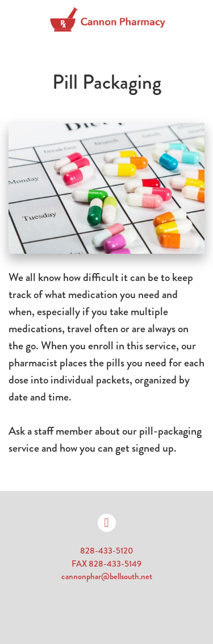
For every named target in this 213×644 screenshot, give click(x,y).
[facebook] (107, 523)
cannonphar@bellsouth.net (107, 576)
